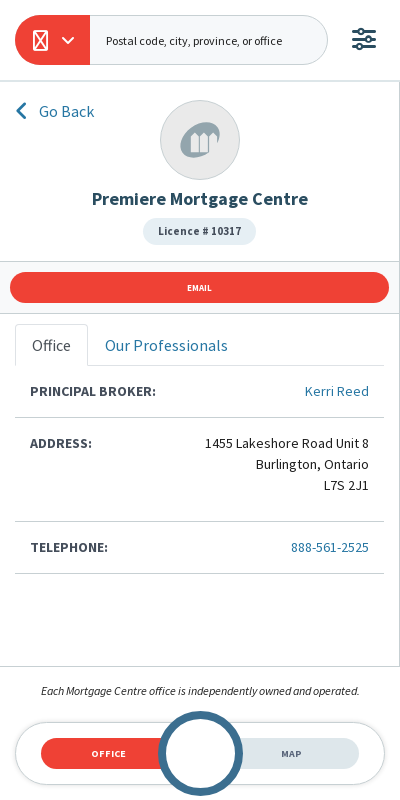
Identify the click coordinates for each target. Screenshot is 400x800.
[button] (52, 40)
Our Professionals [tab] (166, 345)
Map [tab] (291, 753)
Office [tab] (108, 753)
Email (199, 287)
